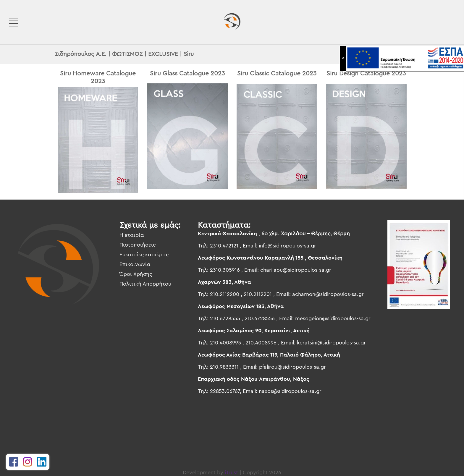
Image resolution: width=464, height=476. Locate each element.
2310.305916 (225, 270)
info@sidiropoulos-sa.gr (287, 246)
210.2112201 (258, 294)
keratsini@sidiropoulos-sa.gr (331, 343)
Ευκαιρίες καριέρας (144, 255)
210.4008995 (225, 343)
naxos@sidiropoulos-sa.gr (290, 391)
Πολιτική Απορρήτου (145, 284)
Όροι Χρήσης (136, 274)
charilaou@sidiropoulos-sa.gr (296, 270)
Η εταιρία (132, 235)
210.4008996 (261, 343)
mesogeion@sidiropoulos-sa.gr (333, 318)
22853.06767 (225, 391)
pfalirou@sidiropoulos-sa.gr (292, 367)
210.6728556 (260, 318)
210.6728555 (225, 318)
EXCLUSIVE (163, 54)
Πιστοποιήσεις (138, 245)
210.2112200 (225, 294)
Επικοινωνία (135, 264)
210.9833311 (224, 367)
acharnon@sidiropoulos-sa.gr (328, 294)
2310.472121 (224, 246)
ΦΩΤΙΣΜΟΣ (127, 54)
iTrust (231, 472)
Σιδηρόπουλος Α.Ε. (81, 54)
